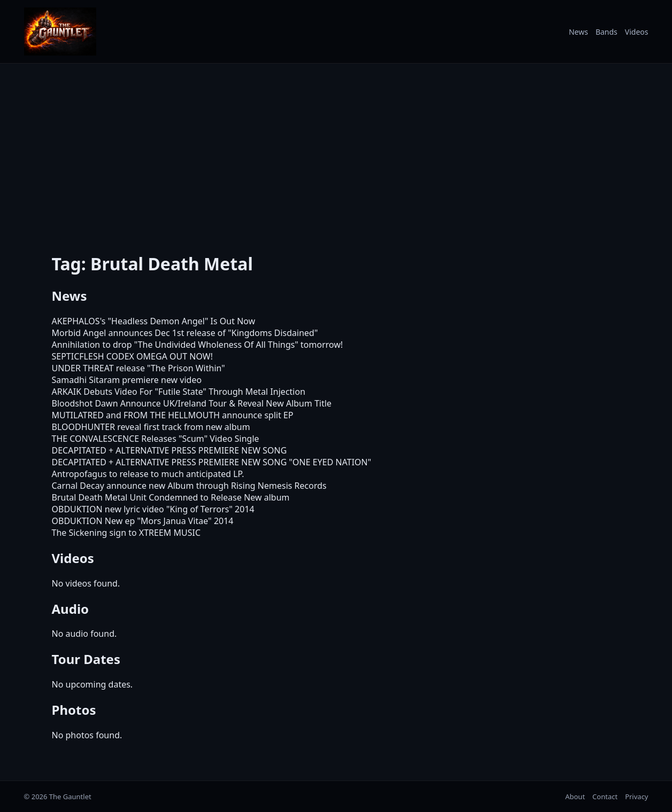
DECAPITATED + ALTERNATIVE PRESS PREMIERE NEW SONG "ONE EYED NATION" (212, 462)
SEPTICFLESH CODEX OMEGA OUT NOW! (132, 356)
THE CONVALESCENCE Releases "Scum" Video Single (156, 439)
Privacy (636, 797)
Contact (605, 797)
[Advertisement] (336, 151)
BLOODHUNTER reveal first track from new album (151, 427)
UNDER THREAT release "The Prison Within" (138, 368)
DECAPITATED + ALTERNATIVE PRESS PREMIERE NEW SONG (169, 450)
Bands (607, 32)
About (575, 797)
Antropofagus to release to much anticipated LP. (148, 474)
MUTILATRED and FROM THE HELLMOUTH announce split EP (173, 415)
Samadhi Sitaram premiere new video (127, 380)
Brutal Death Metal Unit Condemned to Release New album (171, 497)
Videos (637, 32)
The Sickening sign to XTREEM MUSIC (126, 533)
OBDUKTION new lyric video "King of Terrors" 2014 (153, 509)
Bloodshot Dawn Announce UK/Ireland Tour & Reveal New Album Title (192, 403)
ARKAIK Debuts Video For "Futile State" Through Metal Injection (179, 392)
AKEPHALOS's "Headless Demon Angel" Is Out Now (154, 321)
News (578, 32)
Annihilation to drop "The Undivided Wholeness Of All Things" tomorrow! (198, 345)
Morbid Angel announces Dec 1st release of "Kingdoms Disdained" (185, 333)
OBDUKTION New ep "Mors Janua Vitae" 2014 (143, 521)
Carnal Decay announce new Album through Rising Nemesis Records (189, 486)
